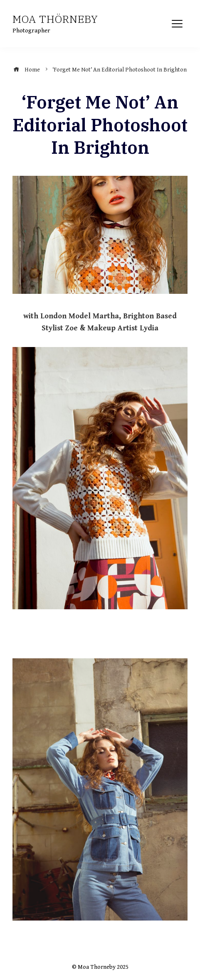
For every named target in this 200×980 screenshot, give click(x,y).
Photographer (31, 31)
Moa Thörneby (55, 19)
